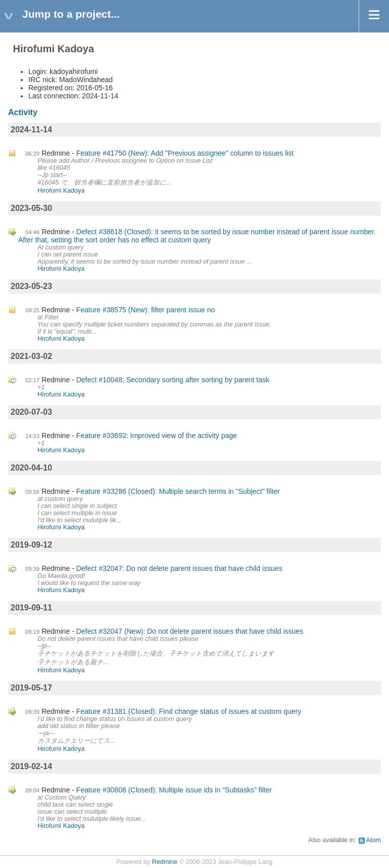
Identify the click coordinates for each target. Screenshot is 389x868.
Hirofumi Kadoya (61, 191)
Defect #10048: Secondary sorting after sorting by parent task (172, 380)
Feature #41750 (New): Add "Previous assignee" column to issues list (185, 153)
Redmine (165, 862)
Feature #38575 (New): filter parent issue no (145, 310)
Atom (374, 840)
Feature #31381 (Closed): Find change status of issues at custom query (188, 711)
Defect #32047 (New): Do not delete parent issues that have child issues (189, 631)
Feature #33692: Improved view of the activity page (157, 436)
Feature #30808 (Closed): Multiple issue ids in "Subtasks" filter (174, 790)
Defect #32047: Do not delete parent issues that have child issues (179, 568)
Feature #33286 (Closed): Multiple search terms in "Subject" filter (178, 491)
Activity (23, 112)
